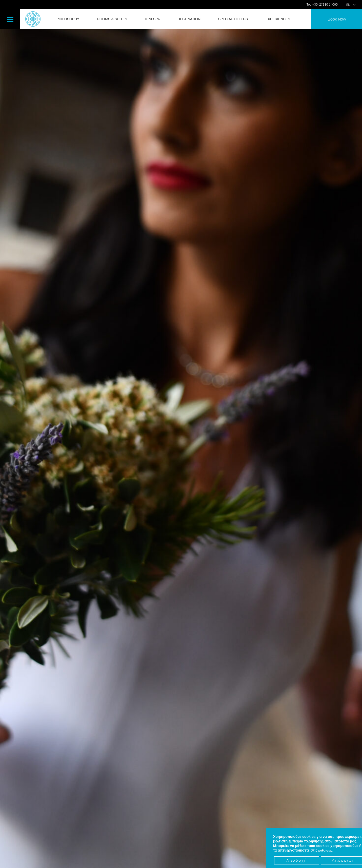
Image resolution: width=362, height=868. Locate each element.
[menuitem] (71, 19)
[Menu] (10, 19)
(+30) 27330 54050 (325, 4)
